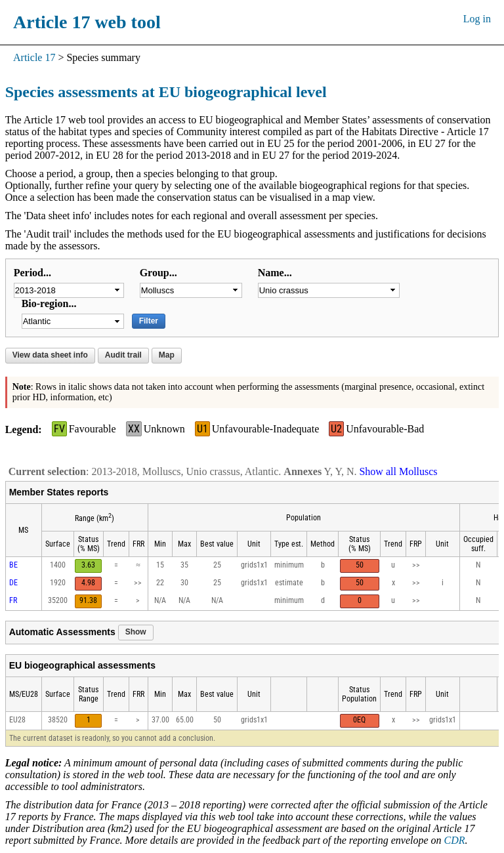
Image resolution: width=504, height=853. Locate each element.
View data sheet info (50, 355)
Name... (275, 273)
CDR (455, 840)
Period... (32, 273)
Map (167, 355)
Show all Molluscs (398, 471)
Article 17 (34, 57)
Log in (477, 19)
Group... (158, 273)
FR (13, 600)
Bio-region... (49, 303)
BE (13, 565)
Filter (149, 321)
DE (13, 583)
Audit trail (123, 355)
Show (136, 632)
